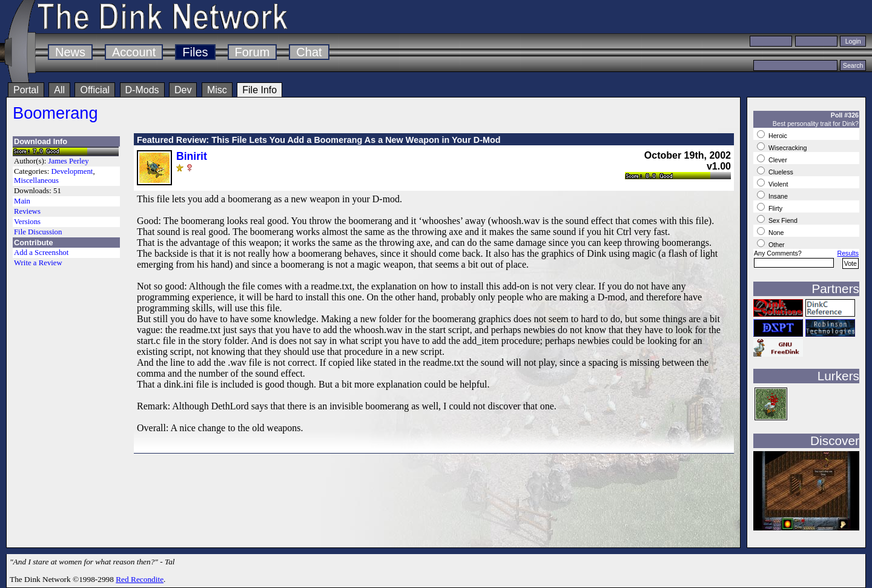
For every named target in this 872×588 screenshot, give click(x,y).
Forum (253, 52)
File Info (259, 90)
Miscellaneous (36, 180)
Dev (183, 90)
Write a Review (38, 263)
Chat (309, 52)
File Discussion (38, 232)
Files (195, 52)
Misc (217, 90)
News (70, 52)
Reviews (27, 211)
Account (134, 52)
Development (72, 171)
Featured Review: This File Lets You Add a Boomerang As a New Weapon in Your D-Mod (319, 140)
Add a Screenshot (41, 253)
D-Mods (142, 90)
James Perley (69, 161)
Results (848, 253)
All (59, 90)
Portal (26, 90)
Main (22, 201)
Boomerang (55, 113)
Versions (27, 222)
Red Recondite (140, 579)
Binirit (192, 156)
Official (95, 90)
